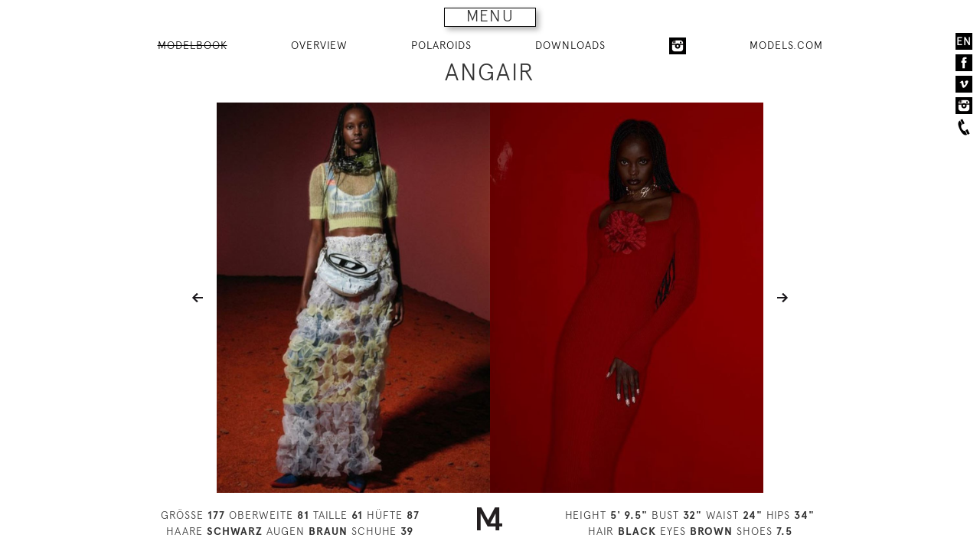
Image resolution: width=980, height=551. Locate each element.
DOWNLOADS (570, 45)
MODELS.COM (786, 45)
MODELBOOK (193, 45)
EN (964, 41)
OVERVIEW (319, 45)
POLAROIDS (441, 45)
